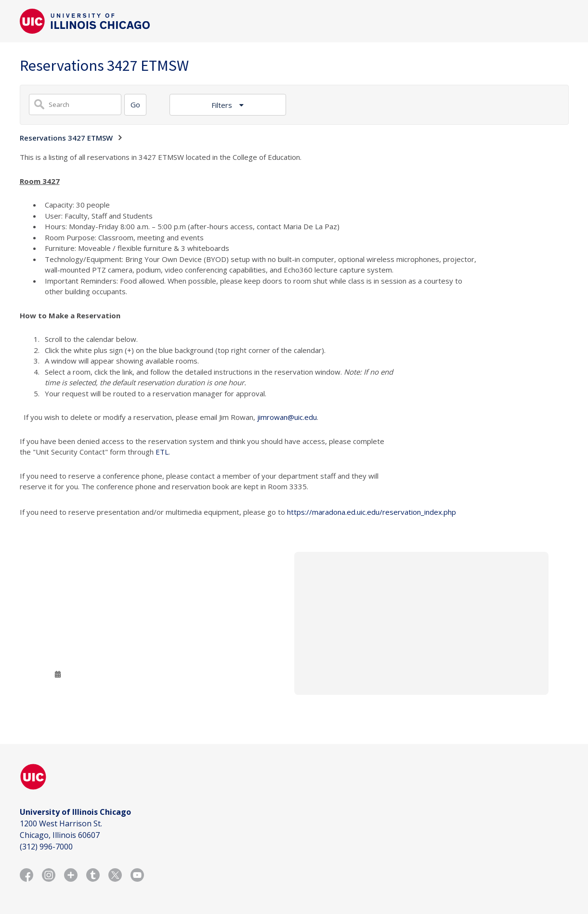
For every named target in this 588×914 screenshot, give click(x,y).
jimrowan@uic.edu (287, 417)
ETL (162, 452)
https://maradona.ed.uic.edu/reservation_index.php (372, 512)
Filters (223, 105)
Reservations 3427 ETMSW (66, 138)
